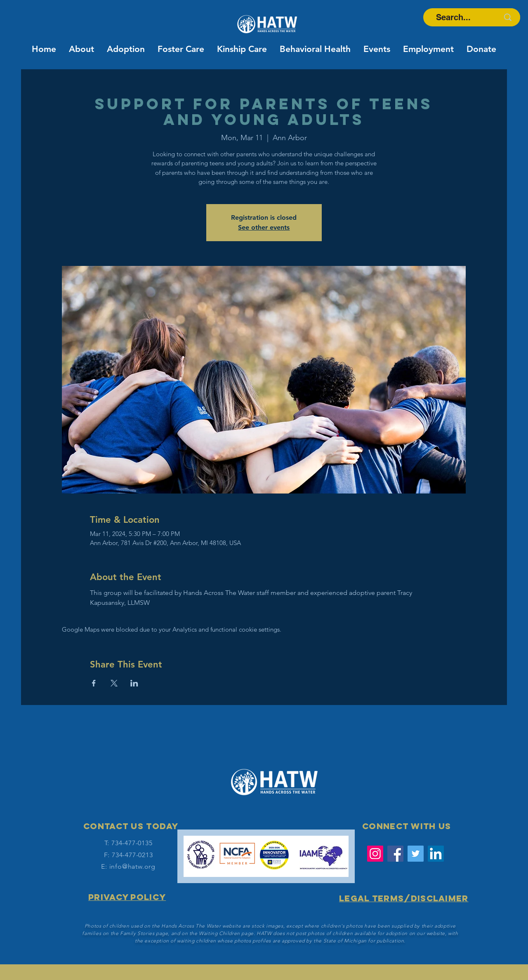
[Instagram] (375, 854)
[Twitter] (416, 854)
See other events (264, 227)
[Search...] (453, 17)
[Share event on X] (114, 683)
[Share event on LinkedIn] (134, 683)
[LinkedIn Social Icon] (436, 854)
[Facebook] (395, 854)
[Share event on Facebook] (94, 683)
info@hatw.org (132, 866)
